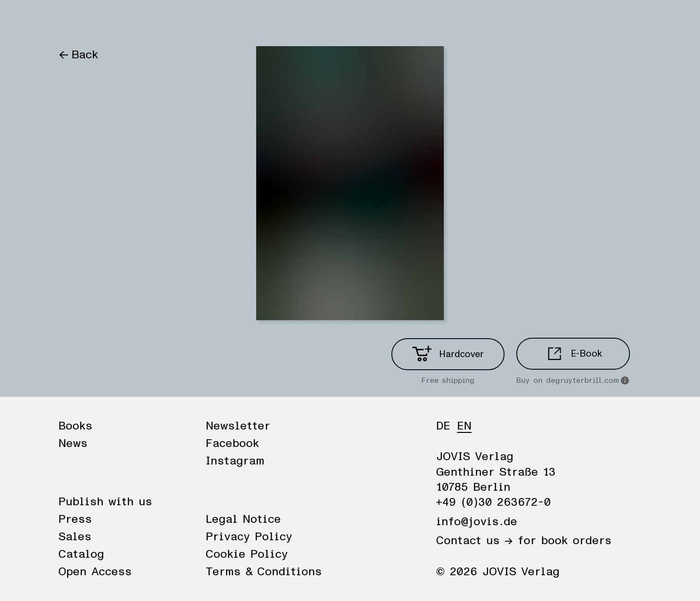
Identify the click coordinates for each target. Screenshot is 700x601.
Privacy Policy (249, 537)
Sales (75, 537)
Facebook (232, 444)
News (118, 20)
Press (75, 519)
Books (75, 20)
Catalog (81, 554)
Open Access (95, 572)
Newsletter (238, 426)
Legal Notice (243, 519)
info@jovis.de (477, 522)
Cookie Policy (247, 554)
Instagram (235, 461)
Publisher (169, 20)
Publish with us (105, 502)
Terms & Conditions (264, 572)
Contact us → (474, 541)
